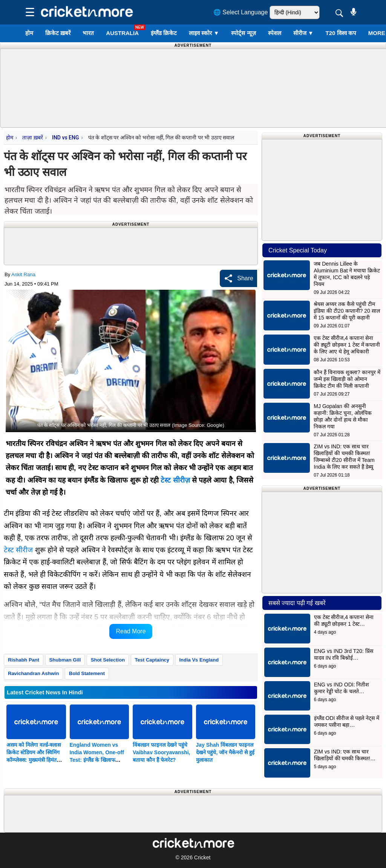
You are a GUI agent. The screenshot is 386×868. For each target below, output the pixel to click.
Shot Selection (108, 660)
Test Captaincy (152, 660)
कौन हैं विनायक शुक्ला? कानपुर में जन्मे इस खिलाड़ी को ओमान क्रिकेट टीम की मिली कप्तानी (347, 379)
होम (29, 33)
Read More (131, 631)
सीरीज (303, 33)
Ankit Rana (23, 274)
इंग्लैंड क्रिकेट (164, 33)
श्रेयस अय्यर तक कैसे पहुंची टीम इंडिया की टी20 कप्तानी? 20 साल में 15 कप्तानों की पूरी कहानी (347, 311)
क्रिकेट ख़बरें (58, 33)
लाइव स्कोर (204, 33)
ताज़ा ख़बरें (32, 138)
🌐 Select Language (241, 12)
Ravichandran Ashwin (33, 673)
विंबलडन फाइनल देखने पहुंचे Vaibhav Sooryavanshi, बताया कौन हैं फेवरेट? (162, 752)
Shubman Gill (65, 660)
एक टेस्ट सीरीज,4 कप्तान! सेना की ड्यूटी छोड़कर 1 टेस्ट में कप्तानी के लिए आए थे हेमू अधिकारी (347, 345)
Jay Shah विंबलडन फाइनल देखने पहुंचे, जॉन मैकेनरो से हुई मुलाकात (225, 752)
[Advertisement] (204, 87)
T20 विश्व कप (341, 33)
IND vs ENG (66, 138)
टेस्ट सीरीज (175, 480)
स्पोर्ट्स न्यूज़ (243, 33)
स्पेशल (275, 33)
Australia (122, 33)
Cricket (202, 857)
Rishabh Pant (24, 660)
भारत (88, 33)
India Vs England (199, 660)
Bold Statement (87, 673)
